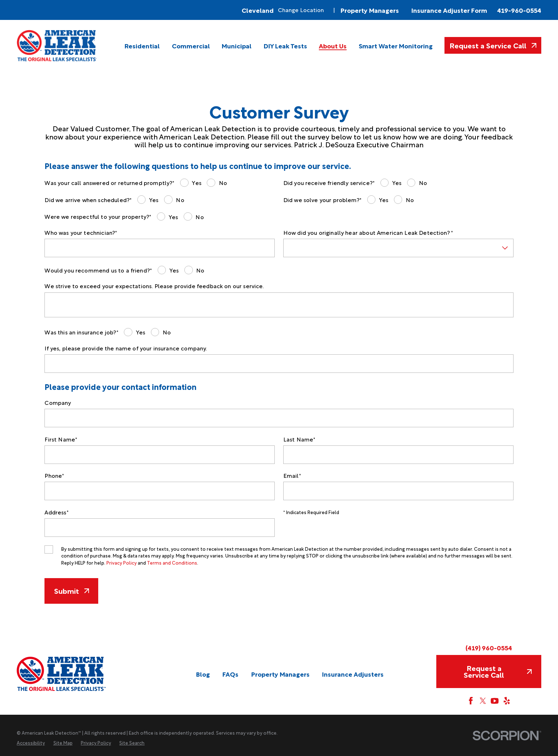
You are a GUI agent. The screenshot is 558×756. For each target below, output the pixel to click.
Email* (292, 475)
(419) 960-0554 (489, 648)
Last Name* (299, 439)
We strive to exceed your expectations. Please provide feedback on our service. (154, 286)
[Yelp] (507, 701)
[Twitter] (483, 701)
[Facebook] (471, 701)
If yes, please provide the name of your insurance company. (126, 348)
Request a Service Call (493, 45)
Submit (72, 591)
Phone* (54, 475)
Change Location (301, 10)
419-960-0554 (519, 10)
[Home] (57, 46)
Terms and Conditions (172, 562)
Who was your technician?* (81, 232)
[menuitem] (142, 46)
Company (58, 403)
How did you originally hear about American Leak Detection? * (368, 232)
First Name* (61, 439)
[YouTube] (495, 701)
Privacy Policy (122, 562)
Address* (56, 512)
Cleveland (258, 10)
